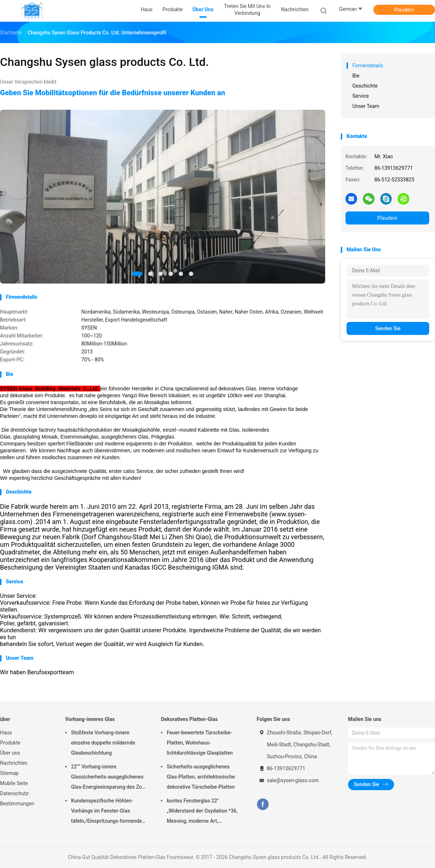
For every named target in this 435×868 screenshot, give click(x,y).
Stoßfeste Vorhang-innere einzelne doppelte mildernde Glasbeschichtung (103, 743)
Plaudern (404, 10)
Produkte (10, 743)
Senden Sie (388, 328)
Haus (6, 733)
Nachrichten (14, 763)
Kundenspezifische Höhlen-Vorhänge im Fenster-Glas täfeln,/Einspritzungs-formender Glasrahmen (107, 812)
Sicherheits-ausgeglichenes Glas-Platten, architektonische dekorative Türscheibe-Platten (201, 777)
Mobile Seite (14, 783)
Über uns (10, 753)
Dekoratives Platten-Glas (189, 719)
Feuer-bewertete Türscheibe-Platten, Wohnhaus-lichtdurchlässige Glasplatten (200, 743)
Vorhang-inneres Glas (90, 719)
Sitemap (9, 773)
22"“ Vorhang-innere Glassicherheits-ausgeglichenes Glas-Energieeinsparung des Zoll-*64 (109, 778)
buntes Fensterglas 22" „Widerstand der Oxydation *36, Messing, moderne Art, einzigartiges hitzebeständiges (202, 812)
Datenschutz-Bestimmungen (17, 798)
